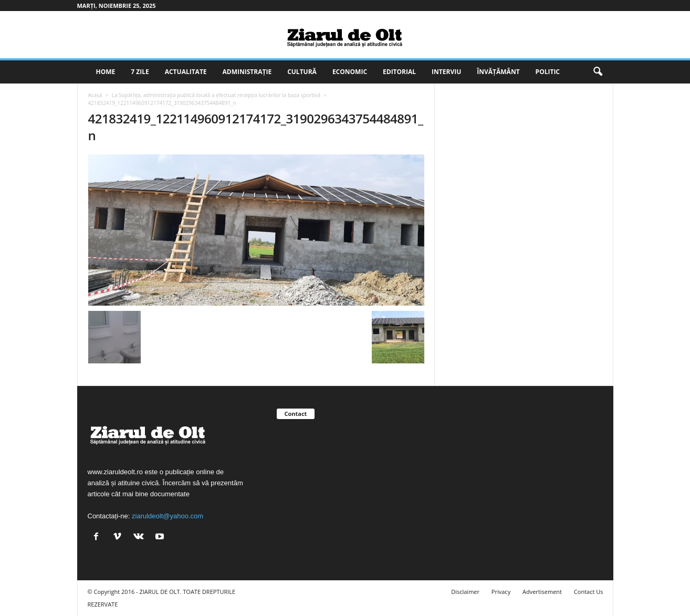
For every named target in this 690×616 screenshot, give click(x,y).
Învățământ (498, 72)
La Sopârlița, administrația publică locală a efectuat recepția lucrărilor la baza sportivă (216, 95)
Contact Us (589, 592)
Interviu (446, 72)
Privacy (501, 592)
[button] (598, 72)
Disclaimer (465, 592)
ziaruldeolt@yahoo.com (168, 516)
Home (106, 72)
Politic (548, 72)
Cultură (302, 72)
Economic (350, 72)
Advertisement (542, 592)
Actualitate (186, 72)
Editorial (399, 72)
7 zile (140, 72)
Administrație (247, 72)
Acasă (95, 95)
